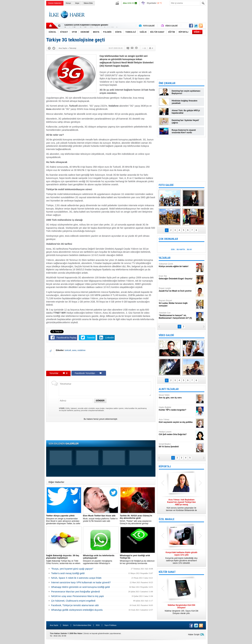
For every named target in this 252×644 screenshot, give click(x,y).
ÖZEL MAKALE (167, 519)
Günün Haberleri (55, 3)
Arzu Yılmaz (177, 421)
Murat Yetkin (177, 396)
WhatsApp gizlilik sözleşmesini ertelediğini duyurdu (77, 610)
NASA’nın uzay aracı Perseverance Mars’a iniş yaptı (78, 596)
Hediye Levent (177, 433)
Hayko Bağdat (177, 409)
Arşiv (77, 3)
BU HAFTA (181, 250)
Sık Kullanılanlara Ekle (82, 625)
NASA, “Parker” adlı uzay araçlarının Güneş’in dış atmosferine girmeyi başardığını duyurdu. (138, 520)
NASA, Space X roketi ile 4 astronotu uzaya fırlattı (76, 578)
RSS (98, 625)
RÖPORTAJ (165, 466)
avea (74, 350)
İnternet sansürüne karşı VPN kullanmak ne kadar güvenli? (81, 582)
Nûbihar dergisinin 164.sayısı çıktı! (82, 26)
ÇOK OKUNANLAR (168, 239)
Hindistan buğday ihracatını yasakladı (185, 102)
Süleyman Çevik (177, 265)
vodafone (81, 350)
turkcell (68, 350)
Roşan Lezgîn (177, 290)
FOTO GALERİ (166, 185)
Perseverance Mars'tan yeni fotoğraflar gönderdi (76, 592)
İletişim (66, 625)
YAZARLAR (165, 258)
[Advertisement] (222, 57)
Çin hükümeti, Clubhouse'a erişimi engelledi (73, 601)
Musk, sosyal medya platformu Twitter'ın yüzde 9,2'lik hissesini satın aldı (101, 518)
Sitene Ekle (88, 3)
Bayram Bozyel (177, 303)
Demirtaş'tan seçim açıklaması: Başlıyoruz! (186, 92)
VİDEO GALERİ (166, 335)
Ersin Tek (177, 277)
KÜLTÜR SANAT (167, 572)
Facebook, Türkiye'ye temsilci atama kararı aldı (75, 605)
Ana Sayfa (54, 625)
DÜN (173, 250)
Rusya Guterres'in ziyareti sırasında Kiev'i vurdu (184, 131)
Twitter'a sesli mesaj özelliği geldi (68, 573)
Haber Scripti (194, 635)
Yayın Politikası (110, 625)
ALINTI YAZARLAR (169, 389)
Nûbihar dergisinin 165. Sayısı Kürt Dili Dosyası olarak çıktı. (182, 609)
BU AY (190, 250)
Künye (68, 3)
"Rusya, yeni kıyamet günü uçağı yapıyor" (72, 569)
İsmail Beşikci (177, 445)
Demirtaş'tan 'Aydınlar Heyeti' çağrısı (185, 122)
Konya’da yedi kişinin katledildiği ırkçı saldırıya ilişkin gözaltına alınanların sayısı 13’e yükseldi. (182, 558)
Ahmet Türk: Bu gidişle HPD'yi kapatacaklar (186, 112)
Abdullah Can (177, 315)
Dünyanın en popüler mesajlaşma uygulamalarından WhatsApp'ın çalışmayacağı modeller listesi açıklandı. (101, 559)
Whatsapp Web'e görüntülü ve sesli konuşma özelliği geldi (81, 587)
